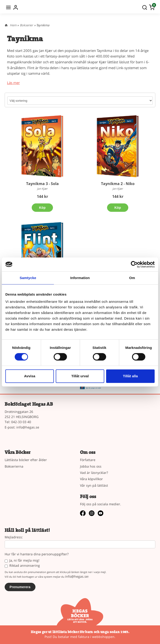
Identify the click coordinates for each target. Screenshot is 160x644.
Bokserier (26, 25)
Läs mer (13, 83)
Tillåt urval (80, 376)
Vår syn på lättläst (94, 485)
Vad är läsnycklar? (94, 473)
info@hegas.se (28, 427)
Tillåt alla (130, 376)
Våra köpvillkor (91, 479)
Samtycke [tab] (28, 278)
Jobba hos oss (91, 466)
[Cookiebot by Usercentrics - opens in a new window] (134, 264)
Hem (13, 25)
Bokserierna (14, 466)
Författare (88, 460)
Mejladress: (14, 537)
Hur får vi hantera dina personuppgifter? (37, 554)
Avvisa (30, 376)
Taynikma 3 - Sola (42, 184)
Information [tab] (80, 278)
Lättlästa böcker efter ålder (26, 460)
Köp (42, 208)
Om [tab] (132, 278)
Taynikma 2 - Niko (118, 184)
